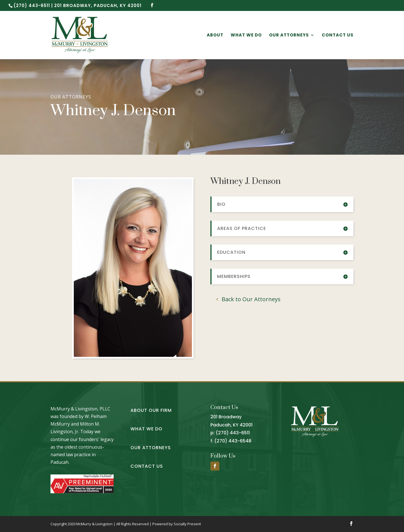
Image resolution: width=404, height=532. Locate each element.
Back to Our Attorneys (251, 299)
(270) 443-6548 (233, 441)
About (215, 36)
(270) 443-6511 (233, 433)
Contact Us (338, 36)
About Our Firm (151, 410)
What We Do (246, 36)
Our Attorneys (289, 36)
